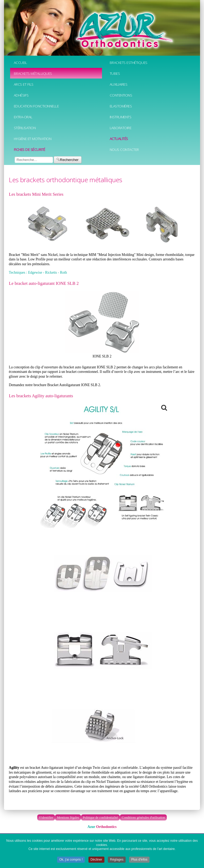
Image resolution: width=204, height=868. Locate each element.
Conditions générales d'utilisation (143, 818)
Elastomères (121, 106)
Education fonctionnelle (36, 106)
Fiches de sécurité (29, 149)
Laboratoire (121, 128)
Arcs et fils (24, 84)
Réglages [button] (117, 860)
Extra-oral (23, 117)
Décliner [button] (96, 860)
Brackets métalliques (33, 73)
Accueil (20, 62)
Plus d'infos (139, 860)
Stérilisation (25, 128)
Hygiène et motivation (33, 139)
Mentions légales (68, 818)
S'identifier (46, 818)
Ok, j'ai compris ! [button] (71, 860)
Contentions (121, 95)
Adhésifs (21, 95)
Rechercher (67, 160)
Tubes (115, 73)
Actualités (119, 139)
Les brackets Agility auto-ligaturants (41, 396)
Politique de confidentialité (101, 818)
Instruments (121, 117)
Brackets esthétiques (129, 62)
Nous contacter (124, 149)
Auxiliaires (119, 84)
